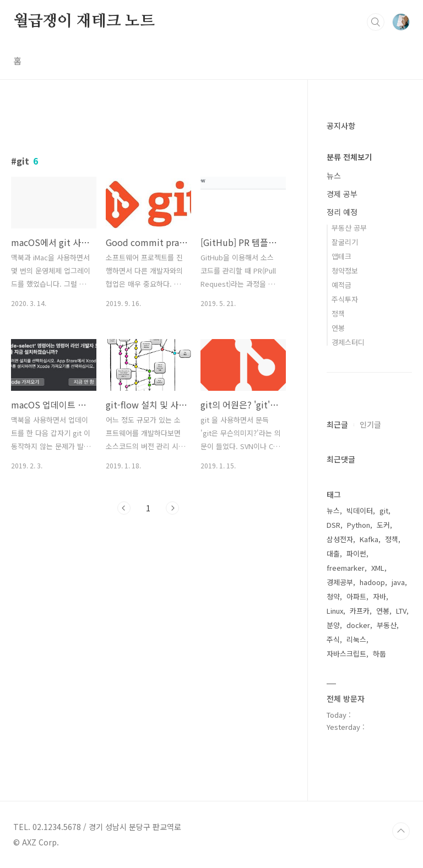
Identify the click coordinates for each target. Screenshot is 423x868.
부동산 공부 (349, 228)
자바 (379, 596)
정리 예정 (342, 212)
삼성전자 (340, 539)
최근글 (337, 424)
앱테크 (341, 256)
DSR (333, 525)
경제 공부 (342, 194)
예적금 (341, 285)
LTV (401, 611)
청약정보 (345, 271)
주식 (333, 639)
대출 (333, 553)
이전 (124, 508)
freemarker (346, 568)
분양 (333, 625)
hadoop (372, 582)
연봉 (338, 328)
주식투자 (345, 299)
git (384, 511)
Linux (335, 611)
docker (358, 625)
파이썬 (356, 553)
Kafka (369, 539)
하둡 (379, 654)
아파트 (356, 596)
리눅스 (356, 639)
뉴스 (334, 176)
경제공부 (340, 582)
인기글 (370, 424)
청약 (333, 596)
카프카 (360, 611)
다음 (172, 508)
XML (378, 568)
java (398, 582)
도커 (383, 525)
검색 (376, 22)
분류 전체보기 (349, 157)
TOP (401, 831)
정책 (338, 313)
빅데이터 (360, 511)
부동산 (387, 625)
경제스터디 (348, 342)
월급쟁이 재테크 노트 (84, 21)
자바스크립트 (346, 654)
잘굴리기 (345, 242)
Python (359, 525)
